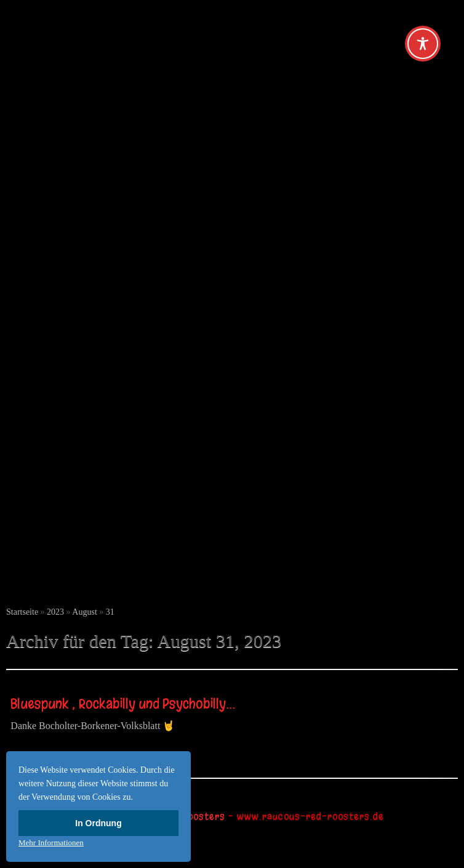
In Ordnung (98, 823)
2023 (55, 612)
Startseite (22, 612)
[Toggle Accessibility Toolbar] (423, 44)
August (84, 612)
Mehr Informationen (51, 842)
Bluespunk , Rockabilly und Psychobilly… (123, 704)
